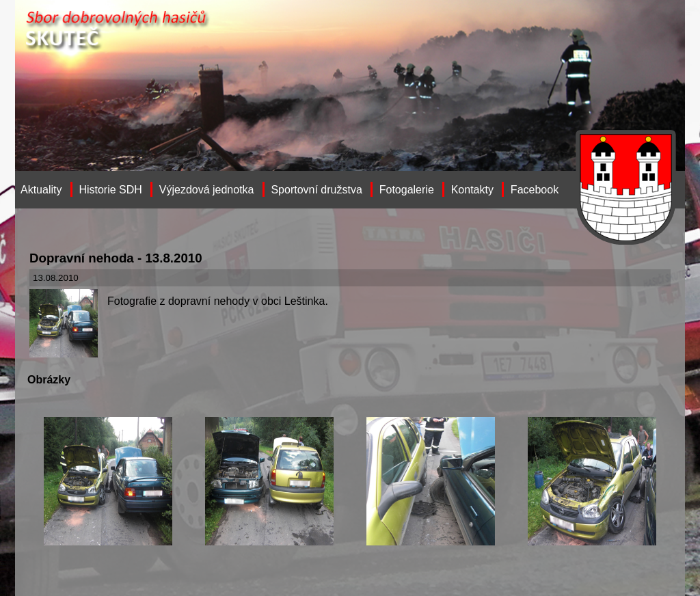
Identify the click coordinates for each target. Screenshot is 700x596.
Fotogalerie (407, 190)
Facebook (535, 190)
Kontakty (472, 190)
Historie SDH (110, 190)
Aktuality (41, 190)
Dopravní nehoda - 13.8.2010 (116, 258)
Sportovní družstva (316, 190)
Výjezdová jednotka (207, 190)
